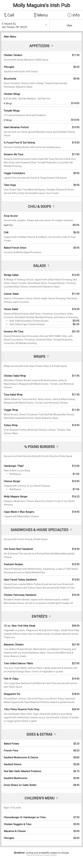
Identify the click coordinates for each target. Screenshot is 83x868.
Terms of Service (34, 855)
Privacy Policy (50, 855)
